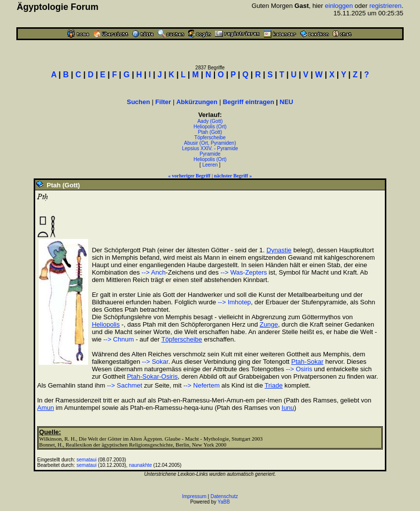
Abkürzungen (197, 102)
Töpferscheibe (210, 138)
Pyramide (210, 154)
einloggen (339, 6)
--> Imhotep (235, 302)
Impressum (194, 496)
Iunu (288, 408)
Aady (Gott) (210, 121)
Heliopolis (105, 324)
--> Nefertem (201, 385)
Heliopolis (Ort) (210, 127)
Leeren (210, 165)
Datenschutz (224, 496)
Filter (163, 102)
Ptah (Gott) (210, 132)
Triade (273, 385)
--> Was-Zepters (244, 272)
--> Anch (154, 272)
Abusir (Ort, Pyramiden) (210, 143)
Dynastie (279, 250)
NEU (287, 102)
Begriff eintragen (249, 102)
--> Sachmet (125, 385)
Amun (46, 408)
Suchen (138, 102)
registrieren (386, 6)
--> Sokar (155, 362)
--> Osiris (299, 369)
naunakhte (140, 465)
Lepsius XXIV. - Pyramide (210, 148)
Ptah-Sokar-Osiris (152, 376)
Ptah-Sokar (307, 362)
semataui (87, 460)
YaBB (224, 502)
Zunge (269, 324)
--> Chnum (119, 339)
